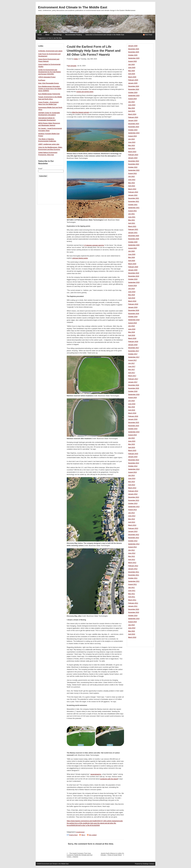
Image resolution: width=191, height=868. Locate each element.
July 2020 (131, 251)
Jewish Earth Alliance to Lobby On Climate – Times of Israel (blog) (112, 854)
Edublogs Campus (148, 864)
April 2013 (132, 522)
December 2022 (134, 161)
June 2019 (132, 292)
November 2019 (134, 276)
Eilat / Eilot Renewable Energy (49, 83)
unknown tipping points (80, 258)
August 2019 (132, 286)
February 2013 (133, 528)
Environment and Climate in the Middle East (73, 7)
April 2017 (132, 373)
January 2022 (133, 195)
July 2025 (131, 65)
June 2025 (132, 68)
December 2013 (134, 497)
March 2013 (132, 525)
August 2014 (132, 472)
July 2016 (131, 401)
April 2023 (132, 149)
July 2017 (131, 363)
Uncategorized (80, 832)
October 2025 (133, 55)
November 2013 (134, 500)
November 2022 (134, 164)
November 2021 (134, 201)
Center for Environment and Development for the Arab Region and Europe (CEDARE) (50, 72)
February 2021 (133, 229)
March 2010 (132, 637)
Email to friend (73, 835)
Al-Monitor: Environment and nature (50, 51)
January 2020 (133, 270)
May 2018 (131, 332)
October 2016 (133, 391)
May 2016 (131, 407)
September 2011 (134, 581)
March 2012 (132, 563)
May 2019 (131, 295)
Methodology (57, 35)
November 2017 (134, 351)
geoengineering (96, 774)
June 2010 (132, 628)
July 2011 (131, 588)
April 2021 (132, 223)
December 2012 (134, 535)
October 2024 (133, 93)
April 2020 (132, 261)
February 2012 (133, 566)
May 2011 (131, 594)
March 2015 (132, 450)
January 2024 (133, 121)
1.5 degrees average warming (94, 245)
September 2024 (134, 96)
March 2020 (132, 264)
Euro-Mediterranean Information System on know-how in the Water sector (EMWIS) (50, 89)
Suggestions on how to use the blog (50, 38)
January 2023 (133, 158)
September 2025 (134, 58)
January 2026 (133, 46)
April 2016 (132, 410)
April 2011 (132, 597)
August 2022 (132, 173)
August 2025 (132, 61)
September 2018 (134, 320)
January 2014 (133, 494)
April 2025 (132, 74)
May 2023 (131, 145)
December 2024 (134, 86)
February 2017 (133, 379)
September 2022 (134, 170)
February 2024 (133, 117)
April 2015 (132, 447)
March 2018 (132, 338)
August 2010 (132, 622)
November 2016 (134, 388)
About (47, 35)
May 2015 (131, 444)
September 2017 (134, 357)
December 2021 (134, 198)
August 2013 (132, 510)
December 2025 (134, 49)
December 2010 (134, 609)
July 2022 (131, 176)
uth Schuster (72, 66)
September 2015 (134, 432)
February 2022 (133, 192)
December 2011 (134, 572)
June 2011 (132, 591)
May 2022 (131, 183)
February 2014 (133, 491)
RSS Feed (149, 35)
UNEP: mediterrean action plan (49, 144)
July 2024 (131, 102)
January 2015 (133, 457)
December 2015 (134, 422)
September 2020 (134, 245)
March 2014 (132, 488)
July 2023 (131, 139)
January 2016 (133, 419)
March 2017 (132, 376)
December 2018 (134, 310)
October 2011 (133, 578)
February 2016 (133, 416)
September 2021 (134, 208)
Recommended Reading (74, 35)
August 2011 (132, 584)
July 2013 (131, 513)
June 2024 (132, 105)
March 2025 (132, 77)
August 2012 (132, 547)
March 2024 (132, 114)
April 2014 (132, 485)
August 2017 (132, 360)
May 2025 (131, 71)
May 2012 (131, 556)
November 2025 (134, 52)
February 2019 (133, 304)
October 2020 (133, 242)
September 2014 (134, 469)
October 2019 (133, 279)
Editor (76, 59)
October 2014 (133, 466)
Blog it (83, 835)
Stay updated (93, 835)
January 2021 (133, 233)
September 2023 (134, 133)
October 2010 (133, 616)
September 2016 (134, 395)
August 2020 (132, 248)
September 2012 (134, 544)
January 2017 (133, 382)
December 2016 (134, 385)
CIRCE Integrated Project (47, 77)
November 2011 (134, 575)
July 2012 (131, 550)
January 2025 (133, 83)
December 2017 (134, 348)
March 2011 (132, 600)
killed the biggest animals (81, 112)
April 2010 (132, 634)
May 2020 (131, 257)
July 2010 (131, 625)
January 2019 (133, 307)
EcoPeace (42, 80)
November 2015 (134, 426)
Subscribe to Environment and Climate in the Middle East (105, 35)
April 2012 (132, 560)
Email (41, 169)
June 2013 (132, 516)
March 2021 (132, 226)
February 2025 (133, 80)
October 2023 (133, 130)
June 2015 (132, 441)
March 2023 (132, 152)
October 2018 (133, 317)
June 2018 (132, 329)
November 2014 (134, 463)
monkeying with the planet (109, 779)
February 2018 (133, 342)
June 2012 (132, 553)
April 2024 (132, 111)
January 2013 (133, 531)
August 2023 (132, 136)
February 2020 (133, 267)
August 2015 (132, 435)
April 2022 (132, 186)
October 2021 (133, 205)
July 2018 (131, 326)
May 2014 (131, 482)
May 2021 (131, 220)
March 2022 (132, 189)
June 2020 (132, 254)
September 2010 (134, 619)
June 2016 (132, 404)
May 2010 (131, 631)
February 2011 (133, 603)
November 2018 (134, 314)
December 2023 (134, 124)
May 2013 (131, 519)
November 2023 (134, 127)
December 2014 (134, 460)
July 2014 (131, 475)
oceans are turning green (85, 92)
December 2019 (134, 273)
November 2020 (134, 239)
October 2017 (133, 354)
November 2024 (134, 89)
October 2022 (133, 167)
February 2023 (133, 155)
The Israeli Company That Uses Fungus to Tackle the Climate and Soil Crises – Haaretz (80, 855)
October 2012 (133, 541)
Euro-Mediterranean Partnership (49, 94)
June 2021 (132, 217)
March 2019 (132, 301)
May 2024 (131, 108)
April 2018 (132, 335)
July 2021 (131, 214)
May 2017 (131, 370)
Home (40, 35)
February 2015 (133, 454)
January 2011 (133, 606)
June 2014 (132, 478)
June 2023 (132, 142)
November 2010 (134, 612)
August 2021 (132, 211)
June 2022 (132, 180)
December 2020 (134, 236)
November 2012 (134, 538)
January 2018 (133, 345)
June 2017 (132, 367)
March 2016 (132, 413)
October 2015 (133, 429)
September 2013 (134, 507)
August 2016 (132, 398)
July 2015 (131, 438)
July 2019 (131, 289)
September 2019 (134, 282)
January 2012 (133, 569)
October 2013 (133, 503)
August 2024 (132, 99)
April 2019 (132, 298)
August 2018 (132, 323)
